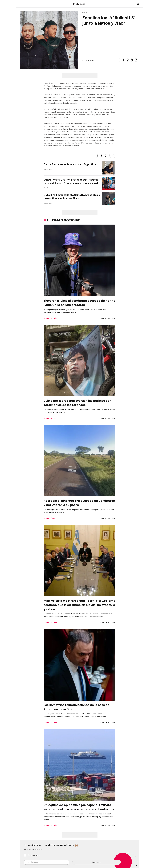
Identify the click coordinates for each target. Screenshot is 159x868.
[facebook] (124, 60)
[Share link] (136, 60)
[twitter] (128, 60)
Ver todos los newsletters (34, 849)
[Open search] (133, 4)
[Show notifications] (138, 4)
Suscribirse (97, 862)
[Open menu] (21, 4)
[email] (132, 60)
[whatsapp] (119, 60)
